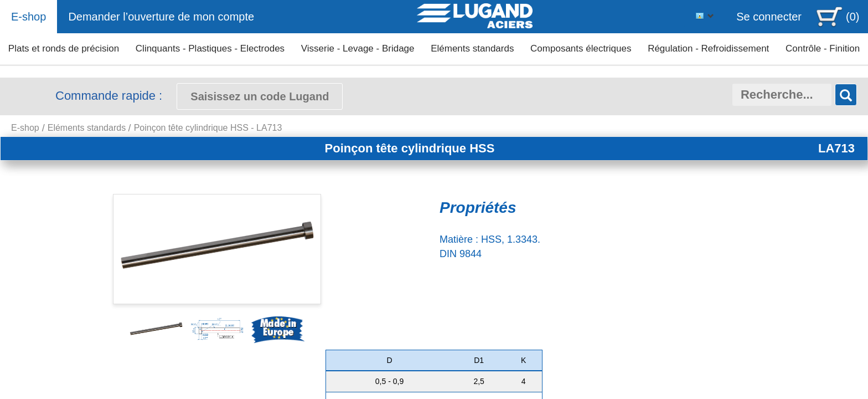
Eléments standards (472, 48)
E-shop (29, 17)
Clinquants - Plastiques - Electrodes (210, 48)
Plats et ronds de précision (64, 48)
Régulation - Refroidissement (708, 48)
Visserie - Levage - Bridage (358, 48)
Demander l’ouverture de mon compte (161, 17)
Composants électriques (581, 48)
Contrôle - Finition (823, 48)
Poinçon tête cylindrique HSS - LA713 (208, 128)
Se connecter (769, 17)
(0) (852, 17)
